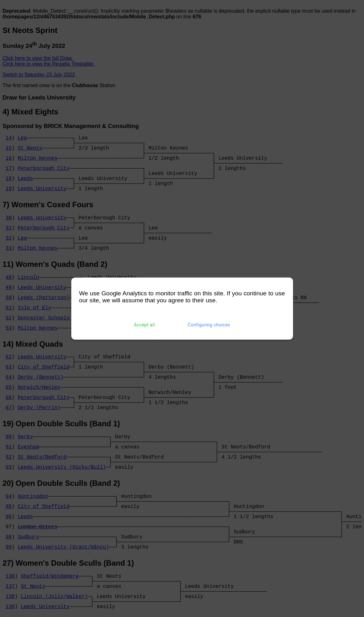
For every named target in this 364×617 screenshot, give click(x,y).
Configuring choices (209, 325)
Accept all (144, 325)
